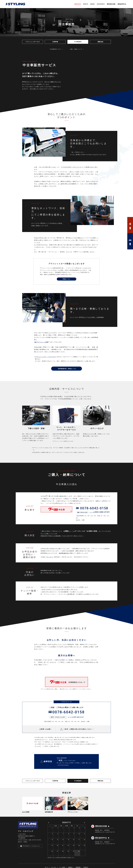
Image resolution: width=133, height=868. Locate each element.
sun (50, 860)
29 (57, 862)
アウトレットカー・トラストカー (46, 367)
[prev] (49, 857)
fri (77, 860)
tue (61, 860)
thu (72, 860)
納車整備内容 (63, 564)
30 (63, 862)
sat (83, 860)
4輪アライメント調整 (41, 353)
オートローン (50, 568)
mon (56, 860)
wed (67, 860)
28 (52, 862)
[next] (84, 857)
